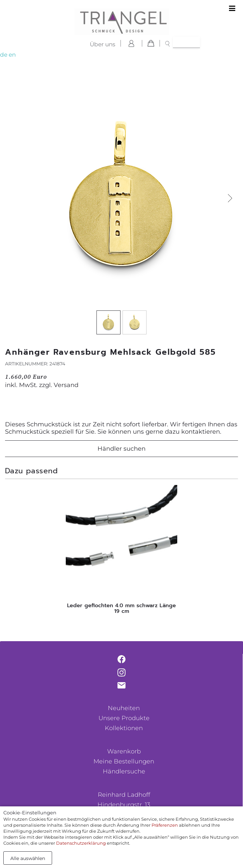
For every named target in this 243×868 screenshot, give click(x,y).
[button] (230, 198)
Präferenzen (165, 825)
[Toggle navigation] (232, 9)
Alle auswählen (28, 858)
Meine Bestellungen (124, 761)
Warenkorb (124, 751)
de (4, 55)
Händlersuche (124, 771)
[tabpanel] (121, 551)
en (12, 55)
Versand (66, 385)
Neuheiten (124, 708)
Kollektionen (124, 728)
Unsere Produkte (124, 718)
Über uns (102, 44)
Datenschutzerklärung (81, 843)
